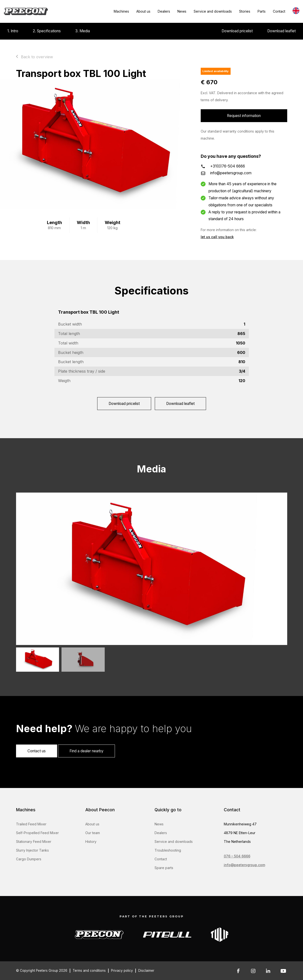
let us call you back (217, 237)
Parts (262, 11)
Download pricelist (237, 31)
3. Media (83, 31)
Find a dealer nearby (87, 751)
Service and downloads (213, 11)
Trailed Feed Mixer (31, 824)
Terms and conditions (89, 971)
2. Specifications (47, 31)
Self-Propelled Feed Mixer (37, 833)
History (91, 842)
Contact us (37, 751)
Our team (93, 833)
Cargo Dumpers (29, 859)
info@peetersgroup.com (231, 173)
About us (143, 11)
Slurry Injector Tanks (32, 850)
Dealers (164, 11)
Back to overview (37, 57)
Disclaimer (146, 971)
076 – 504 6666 (237, 856)
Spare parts (164, 868)
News (182, 11)
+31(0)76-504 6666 (228, 166)
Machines (121, 11)
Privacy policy (122, 971)
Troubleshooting (168, 850)
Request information (244, 116)
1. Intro (13, 31)
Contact (279, 11)
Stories (245, 11)
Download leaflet (281, 31)
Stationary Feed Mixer (34, 842)
